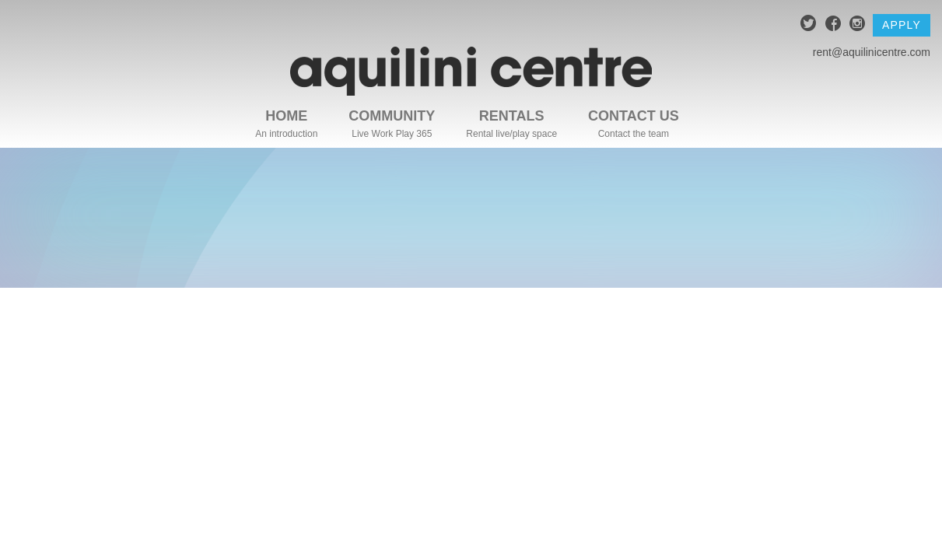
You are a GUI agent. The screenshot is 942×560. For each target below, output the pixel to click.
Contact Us (634, 116)
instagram (858, 25)
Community (392, 116)
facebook (833, 25)
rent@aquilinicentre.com (872, 52)
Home (286, 116)
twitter (809, 25)
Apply (902, 25)
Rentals (512, 116)
